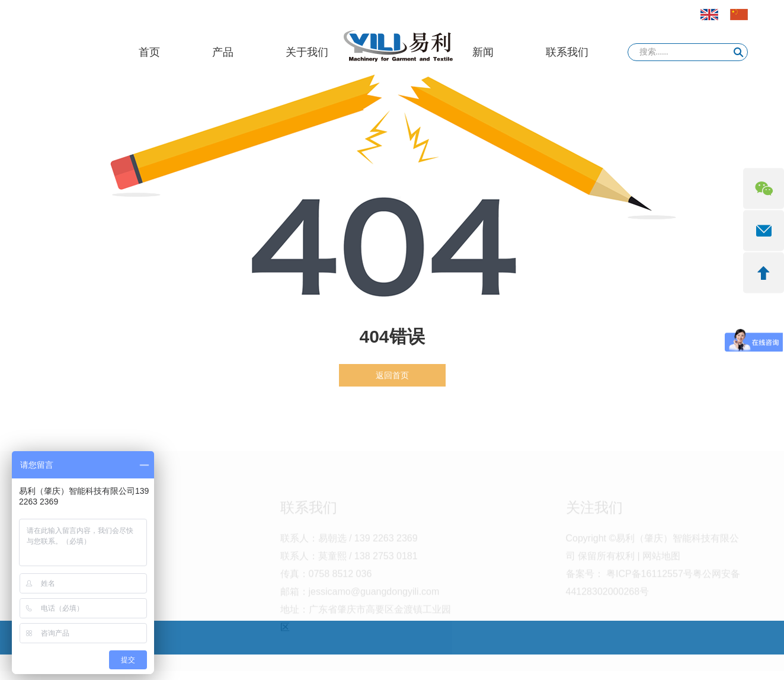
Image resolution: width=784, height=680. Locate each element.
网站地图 (661, 562)
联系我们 (567, 52)
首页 (149, 52)
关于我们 (307, 52)
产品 (223, 52)
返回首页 (392, 375)
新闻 (483, 52)
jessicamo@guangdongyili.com (374, 598)
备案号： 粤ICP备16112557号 (629, 580)
